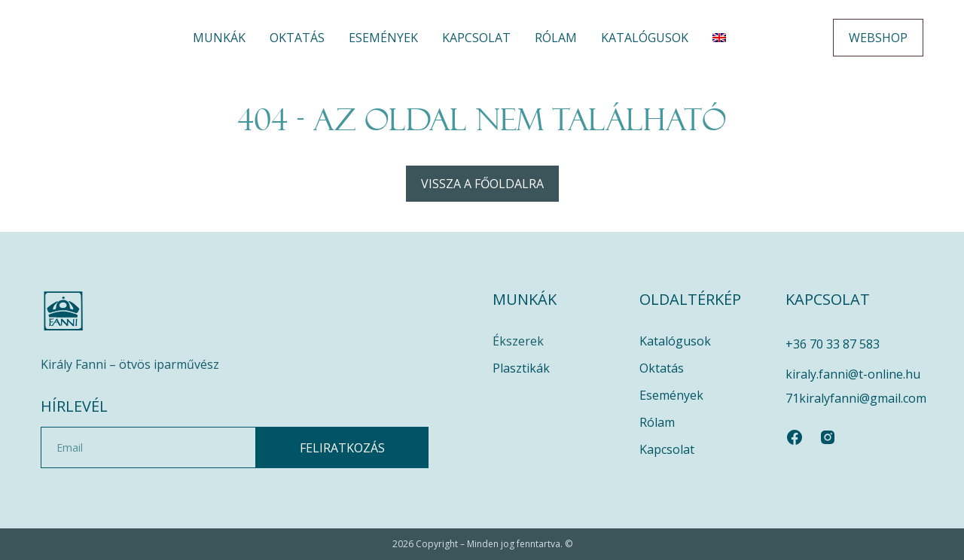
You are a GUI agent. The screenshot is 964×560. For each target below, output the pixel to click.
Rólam (556, 38)
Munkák (219, 38)
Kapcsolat (476, 38)
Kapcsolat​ (667, 449)
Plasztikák (521, 368)
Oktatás (297, 38)
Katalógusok (645, 38)
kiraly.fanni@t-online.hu (853, 374)
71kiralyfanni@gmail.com (856, 398)
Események (383, 38)
